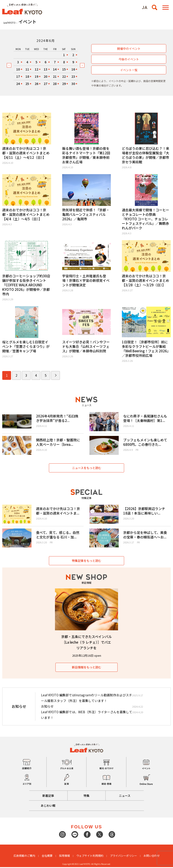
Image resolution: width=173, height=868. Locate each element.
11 (27, 69)
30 (73, 84)
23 (73, 76)
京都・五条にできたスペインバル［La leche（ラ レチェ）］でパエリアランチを (86, 643)
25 (27, 84)
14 (55, 69)
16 (73, 69)
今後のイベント (129, 59)
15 (64, 69)
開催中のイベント (129, 49)
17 (18, 76)
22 (64, 76)
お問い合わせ (152, 856)
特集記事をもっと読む (86, 562)
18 (27, 76)
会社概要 (47, 856)
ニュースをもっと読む (87, 468)
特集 (86, 796)
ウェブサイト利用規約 (90, 856)
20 (46, 76)
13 (46, 69)
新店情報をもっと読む (86, 668)
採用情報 (64, 856)
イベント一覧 (129, 70)
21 (55, 76)
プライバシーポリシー (123, 856)
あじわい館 (48, 806)
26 (36, 84)
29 (64, 84)
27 (46, 84)
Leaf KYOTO (9, 23)
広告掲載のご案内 (24, 856)
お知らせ (47, 707)
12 (36, 69)
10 (18, 69)
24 (18, 84)
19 (36, 76)
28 (55, 84)
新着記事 (48, 796)
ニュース (125, 796)
